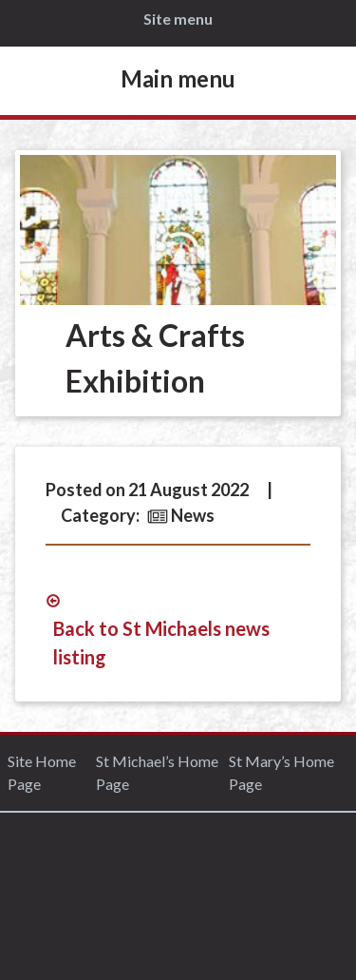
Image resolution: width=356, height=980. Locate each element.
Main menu (178, 78)
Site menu (178, 19)
